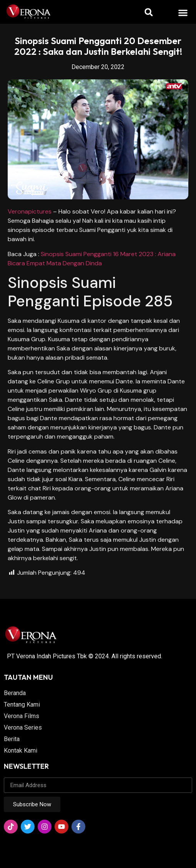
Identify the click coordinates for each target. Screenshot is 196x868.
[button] (183, 12)
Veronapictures (30, 211)
